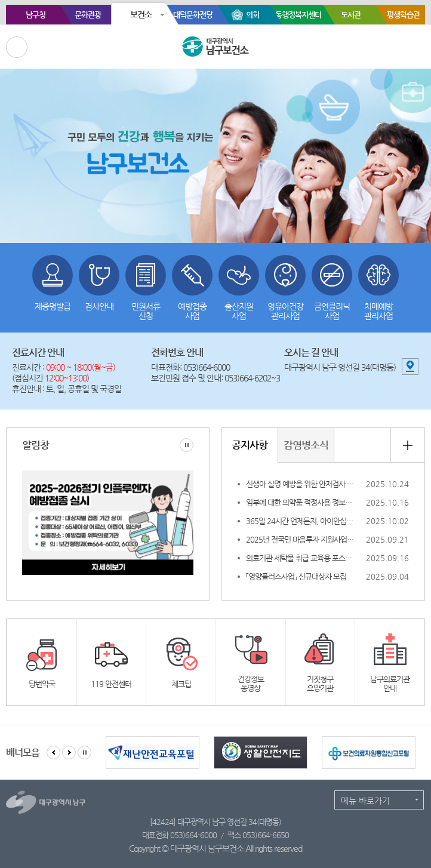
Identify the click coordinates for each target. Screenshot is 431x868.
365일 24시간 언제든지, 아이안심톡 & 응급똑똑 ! (300, 521)
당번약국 (42, 684)
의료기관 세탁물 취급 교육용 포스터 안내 (300, 558)
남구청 (36, 15)
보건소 (141, 14)
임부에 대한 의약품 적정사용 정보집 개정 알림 (300, 502)
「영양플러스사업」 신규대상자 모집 (295, 576)
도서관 (351, 15)
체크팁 (181, 684)
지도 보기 (410, 367)
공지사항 (250, 445)
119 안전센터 (111, 684)
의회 (253, 15)
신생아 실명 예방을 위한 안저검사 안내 (300, 484)
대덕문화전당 (193, 15)
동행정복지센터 (298, 15)
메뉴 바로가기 (365, 801)
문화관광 (88, 15)
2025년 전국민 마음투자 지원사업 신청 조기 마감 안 (300, 539)
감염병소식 (306, 445)
